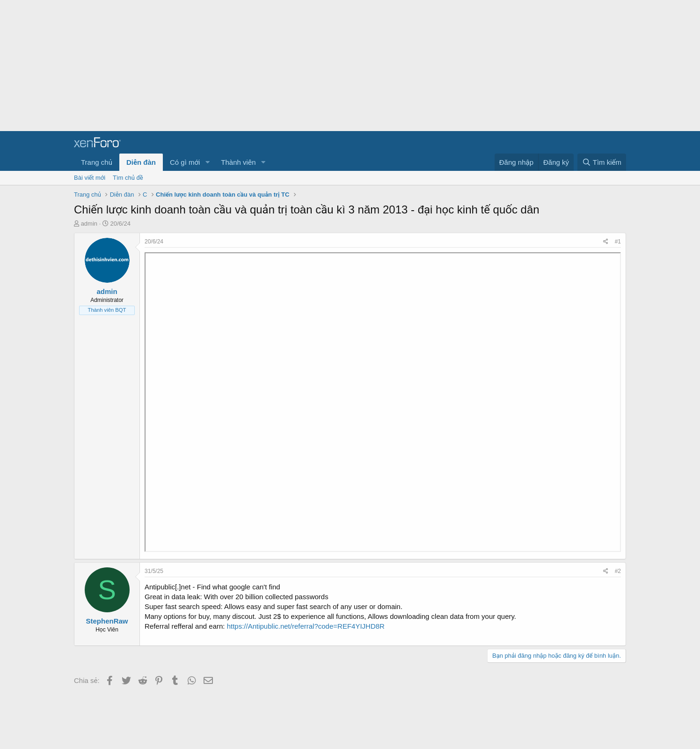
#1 (618, 242)
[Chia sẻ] (606, 242)
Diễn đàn (141, 162)
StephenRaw (107, 621)
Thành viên (238, 162)
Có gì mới (185, 162)
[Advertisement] (281, 66)
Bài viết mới (90, 178)
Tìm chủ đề (128, 178)
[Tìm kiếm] (602, 162)
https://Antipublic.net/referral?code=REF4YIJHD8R (306, 626)
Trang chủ (97, 162)
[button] (207, 162)
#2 (618, 571)
